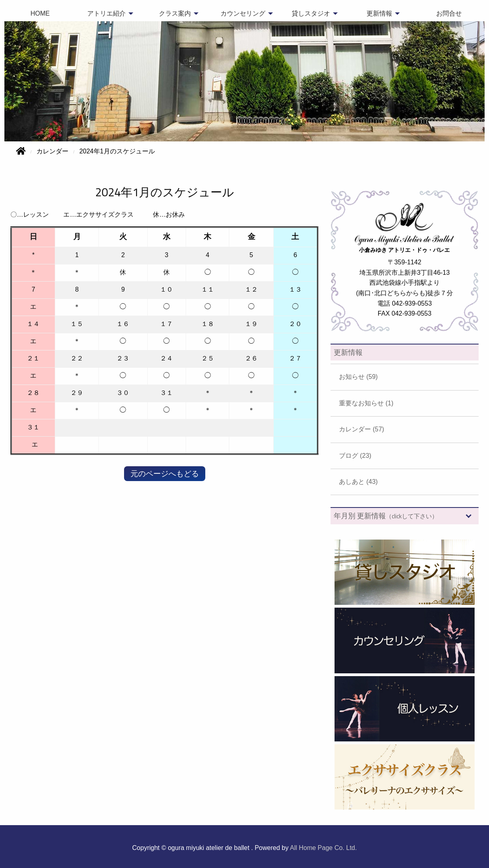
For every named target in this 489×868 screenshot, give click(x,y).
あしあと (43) (358, 482)
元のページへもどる (165, 474)
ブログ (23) (355, 456)
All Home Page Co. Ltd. (324, 848)
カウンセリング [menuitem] (243, 13)
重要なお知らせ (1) (366, 403)
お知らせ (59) (358, 377)
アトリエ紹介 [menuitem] (106, 13)
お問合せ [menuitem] (449, 13)
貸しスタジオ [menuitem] (311, 13)
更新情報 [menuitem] (379, 13)
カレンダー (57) (362, 429)
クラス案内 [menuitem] (175, 13)
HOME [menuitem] (40, 13)
